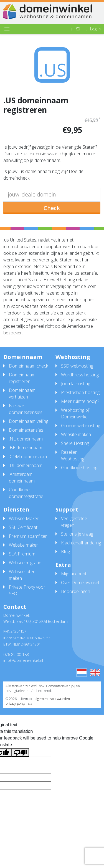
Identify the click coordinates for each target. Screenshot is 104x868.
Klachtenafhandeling (81, 543)
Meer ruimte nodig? (80, 401)
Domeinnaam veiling (29, 421)
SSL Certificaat (23, 527)
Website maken (76, 434)
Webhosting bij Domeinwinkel (75, 413)
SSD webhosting (77, 366)
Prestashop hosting (80, 392)
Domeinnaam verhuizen (22, 394)
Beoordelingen (76, 591)
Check (52, 208)
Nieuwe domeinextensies (26, 409)
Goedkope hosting (79, 468)
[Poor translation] (20, 752)
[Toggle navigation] (7, 29)
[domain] (52, 195)
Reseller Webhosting (73, 455)
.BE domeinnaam (26, 448)
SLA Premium (22, 554)
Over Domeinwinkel (80, 583)
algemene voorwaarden (52, 699)
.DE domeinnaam (26, 465)
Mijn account (74, 574)
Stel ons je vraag (77, 534)
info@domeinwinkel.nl (23, 660)
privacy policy (15, 703)
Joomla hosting (76, 384)
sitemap (26, 699)
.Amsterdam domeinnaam (22, 478)
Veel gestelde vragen (74, 522)
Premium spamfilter (28, 536)
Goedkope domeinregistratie (26, 493)
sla (30, 703)
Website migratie (25, 563)
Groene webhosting (81, 426)
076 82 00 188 (16, 655)
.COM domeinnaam (28, 457)
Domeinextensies (26, 430)
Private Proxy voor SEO (27, 590)
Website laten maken (22, 575)
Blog (65, 552)
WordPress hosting (80, 375)
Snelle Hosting (75, 443)
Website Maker (24, 518)
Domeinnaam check (28, 366)
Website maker (23, 545)
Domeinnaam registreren (22, 378)
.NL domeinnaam (26, 439)
